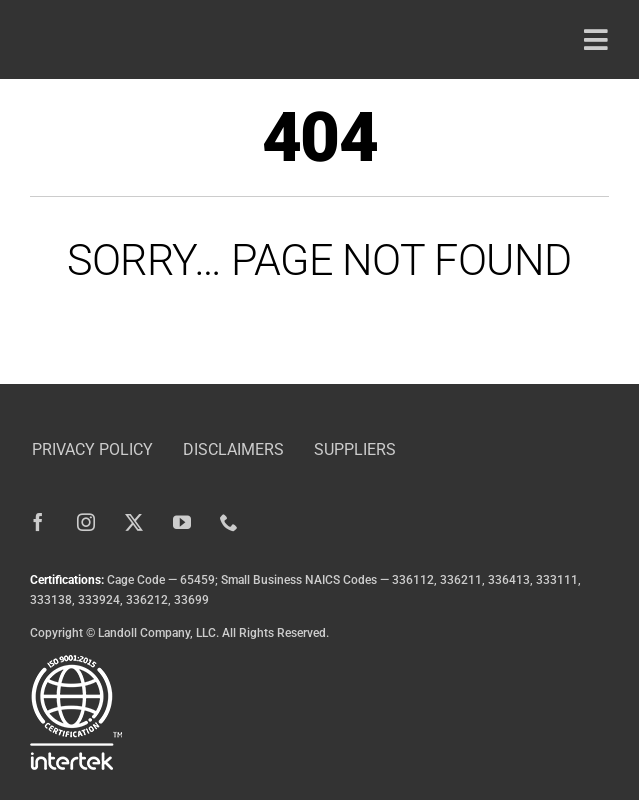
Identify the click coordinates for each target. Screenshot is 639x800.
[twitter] (134, 522)
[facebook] (38, 522)
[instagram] (86, 522)
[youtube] (182, 522)
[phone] (230, 522)
